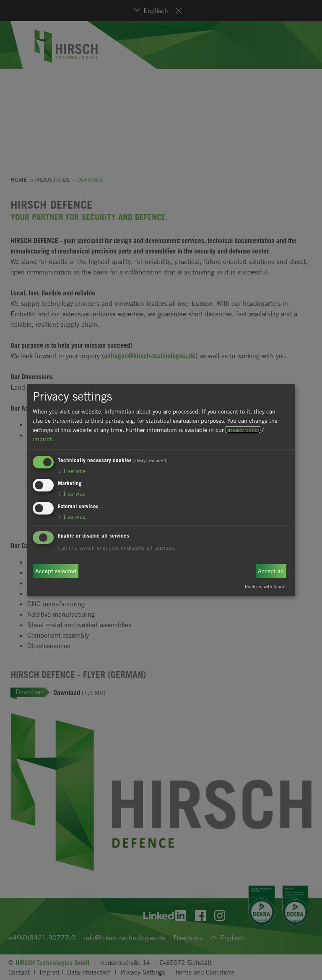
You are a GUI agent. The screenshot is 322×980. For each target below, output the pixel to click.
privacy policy (243, 430)
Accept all (271, 571)
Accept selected (56, 571)
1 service (72, 471)
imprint (42, 439)
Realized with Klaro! (265, 586)
